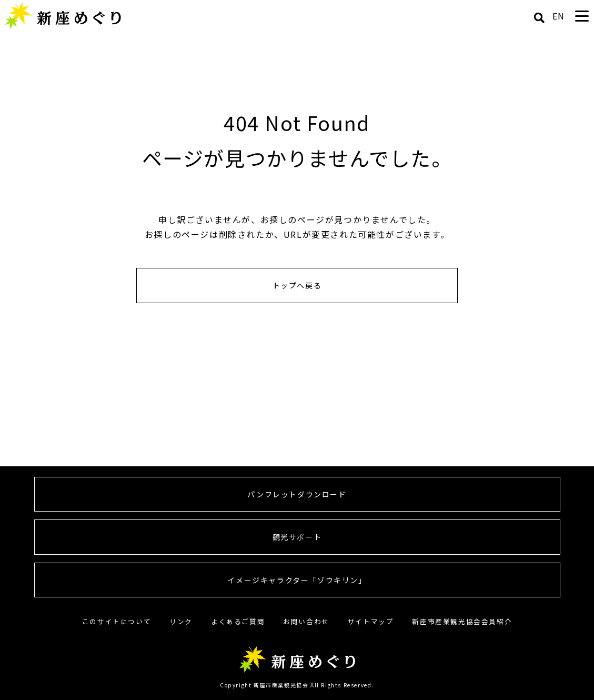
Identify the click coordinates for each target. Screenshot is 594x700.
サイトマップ (371, 621)
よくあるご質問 (238, 621)
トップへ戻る (297, 285)
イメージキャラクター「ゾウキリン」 (297, 580)
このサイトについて (117, 621)
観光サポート (297, 537)
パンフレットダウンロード (297, 494)
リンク (181, 621)
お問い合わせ (306, 621)
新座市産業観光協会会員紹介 (462, 621)
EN (559, 16)
